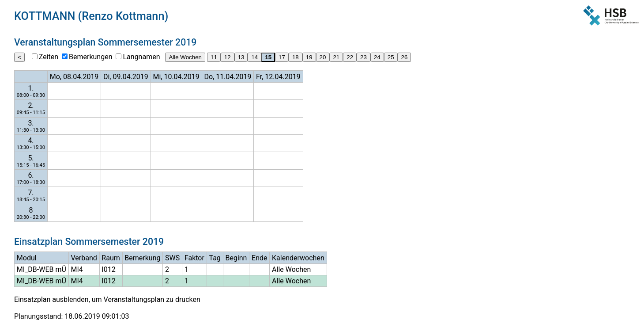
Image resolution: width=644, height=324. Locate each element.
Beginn (236, 258)
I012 (108, 269)
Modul (27, 258)
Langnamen (141, 57)
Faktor (194, 258)
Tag (215, 258)
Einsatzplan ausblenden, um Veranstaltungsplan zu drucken (107, 299)
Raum (111, 258)
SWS (172, 258)
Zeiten (49, 57)
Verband (84, 258)
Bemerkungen (90, 57)
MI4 (77, 269)
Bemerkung (142, 258)
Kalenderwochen (298, 258)
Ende (259, 258)
